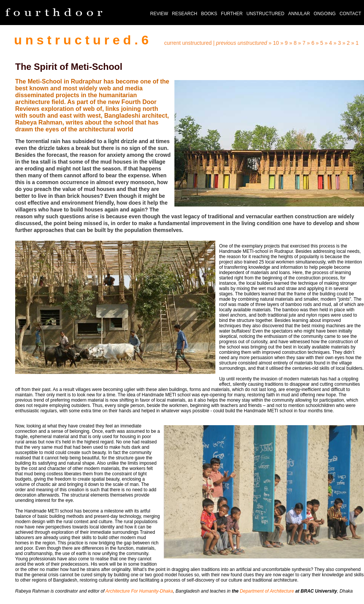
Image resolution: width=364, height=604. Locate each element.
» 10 (274, 43)
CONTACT (350, 14)
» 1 (355, 43)
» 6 (311, 43)
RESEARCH (184, 14)
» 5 (320, 43)
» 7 (302, 43)
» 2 (347, 43)
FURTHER (232, 14)
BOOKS (209, 14)
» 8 (293, 43)
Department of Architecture (267, 591)
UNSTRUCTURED (265, 14)
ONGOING (325, 14)
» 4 (329, 43)
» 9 (284, 43)
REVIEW (159, 14)
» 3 (338, 43)
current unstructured (188, 43)
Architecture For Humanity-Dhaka (139, 591)
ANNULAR (299, 14)
